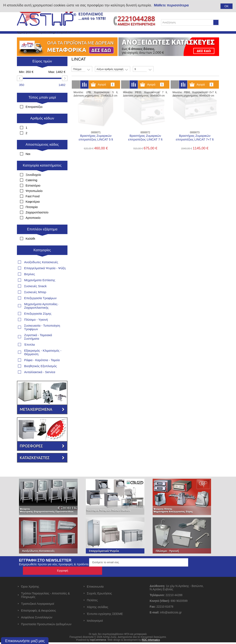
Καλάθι (30, 248)
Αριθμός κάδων (42, 128)
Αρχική (25, 37)
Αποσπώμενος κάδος (42, 154)
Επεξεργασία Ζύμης (38, 323)
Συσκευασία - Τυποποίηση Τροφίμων (42, 337)
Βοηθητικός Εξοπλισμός (41, 376)
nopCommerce (98, 642)
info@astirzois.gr (171, 614)
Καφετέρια (33, 211)
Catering (31, 190)
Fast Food (33, 206)
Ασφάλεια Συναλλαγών (37, 619)
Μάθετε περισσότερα (171, 5)
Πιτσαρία (32, 217)
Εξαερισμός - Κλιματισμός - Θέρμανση (43, 362)
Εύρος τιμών (42, 71)
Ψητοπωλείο (34, 201)
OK (227, 6)
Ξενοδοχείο (33, 185)
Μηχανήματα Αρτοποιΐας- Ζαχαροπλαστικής (41, 316)
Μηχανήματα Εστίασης (40, 290)
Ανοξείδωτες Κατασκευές (41, 272)
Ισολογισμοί (95, 622)
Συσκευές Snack (35, 296)
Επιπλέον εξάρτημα (42, 239)
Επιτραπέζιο (34, 117)
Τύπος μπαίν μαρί (42, 107)
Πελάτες (92, 602)
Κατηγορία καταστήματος (42, 175)
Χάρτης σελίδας (98, 609)
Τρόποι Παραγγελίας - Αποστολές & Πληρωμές (45, 597)
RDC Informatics (151, 642)
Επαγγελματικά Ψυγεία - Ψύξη (45, 278)
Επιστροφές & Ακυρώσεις (38, 612)
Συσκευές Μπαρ (35, 302)
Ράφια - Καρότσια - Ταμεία (42, 370)
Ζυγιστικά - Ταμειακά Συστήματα (38, 347)
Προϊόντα (43, 37)
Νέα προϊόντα (66, 37)
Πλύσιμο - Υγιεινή (36, 329)
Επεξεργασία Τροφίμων (40, 308)
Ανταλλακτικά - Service (40, 382)
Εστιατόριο (33, 195)
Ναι (28, 164)
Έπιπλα (29, 354)
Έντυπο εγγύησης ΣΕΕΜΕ (105, 615)
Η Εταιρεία (103, 37)
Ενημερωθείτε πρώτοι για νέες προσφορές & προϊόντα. (54, 574)
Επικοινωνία (126, 37)
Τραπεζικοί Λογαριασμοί (38, 605)
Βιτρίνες (30, 284)
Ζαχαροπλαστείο (37, 222)
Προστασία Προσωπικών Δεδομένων (46, 626)
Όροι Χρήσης (30, 588)
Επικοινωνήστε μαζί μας (25, 641)
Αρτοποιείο (33, 228)
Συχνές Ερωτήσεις (99, 595)
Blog (85, 37)
